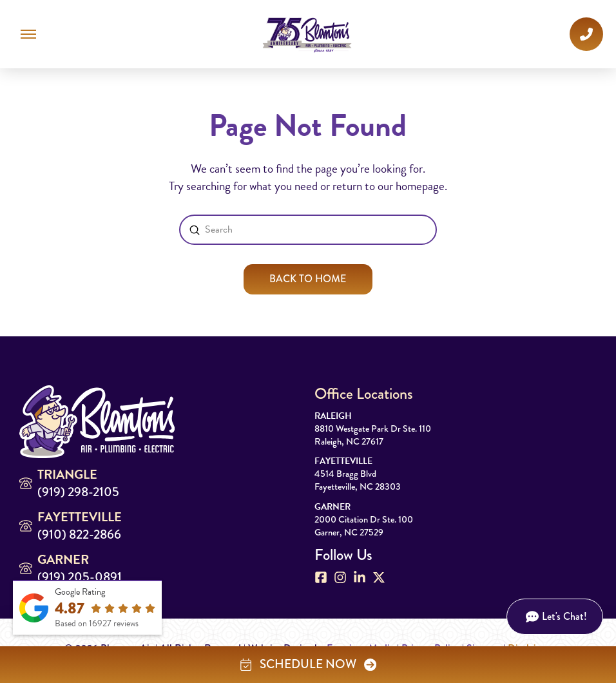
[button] (28, 34)
